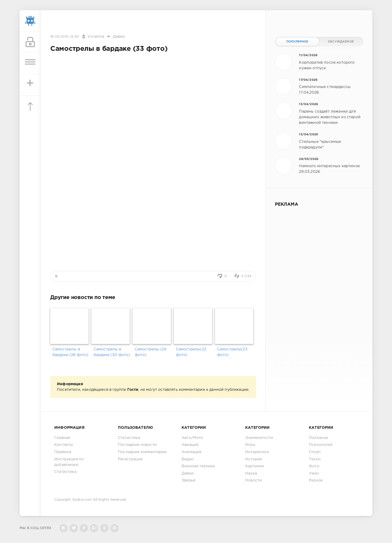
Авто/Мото (192, 438)
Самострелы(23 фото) (232, 352)
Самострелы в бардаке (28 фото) (70, 352)
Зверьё (188, 480)
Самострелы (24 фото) (151, 352)
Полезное (318, 438)
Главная (62, 438)
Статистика (65, 472)
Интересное (257, 452)
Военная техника (198, 466)
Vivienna (96, 37)
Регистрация (130, 459)
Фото (314, 466)
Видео (188, 459)
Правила (63, 452)
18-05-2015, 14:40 (65, 37)
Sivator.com (82, 500)
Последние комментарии (142, 452)
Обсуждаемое (341, 42)
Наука (251, 473)
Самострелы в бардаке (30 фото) (112, 352)
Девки (119, 37)
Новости (253, 480)
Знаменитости (259, 438)
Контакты (64, 445)
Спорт (315, 452)
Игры (250, 445)
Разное (316, 480)
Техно (315, 459)
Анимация (191, 452)
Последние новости (137, 445)
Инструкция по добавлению (69, 462)
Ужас (314, 473)
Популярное (297, 42)
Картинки (255, 466)
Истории (254, 459)
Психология (321, 445)
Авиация (190, 445)
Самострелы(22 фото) (191, 352)
